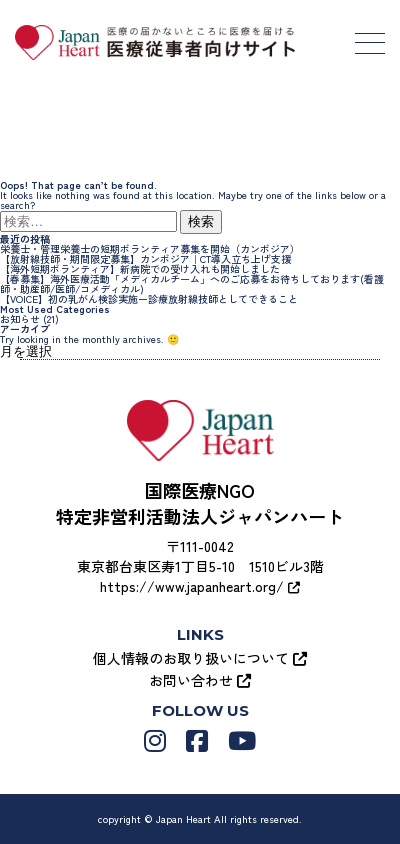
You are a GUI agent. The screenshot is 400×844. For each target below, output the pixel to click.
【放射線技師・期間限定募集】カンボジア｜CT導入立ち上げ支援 (145, 258)
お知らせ (20, 318)
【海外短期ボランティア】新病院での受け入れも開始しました (140, 268)
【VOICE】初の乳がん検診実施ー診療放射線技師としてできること (149, 298)
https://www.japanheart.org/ (200, 586)
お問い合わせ (200, 680)
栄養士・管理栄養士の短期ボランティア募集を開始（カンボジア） (150, 248)
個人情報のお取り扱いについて (200, 658)
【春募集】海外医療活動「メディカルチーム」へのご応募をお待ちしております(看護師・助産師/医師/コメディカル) (192, 283)
